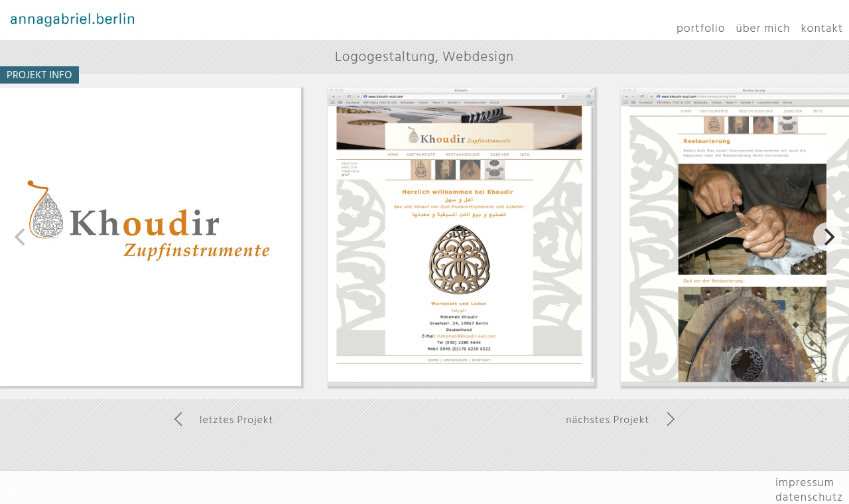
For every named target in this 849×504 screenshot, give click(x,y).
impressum (805, 482)
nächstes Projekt (608, 420)
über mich (763, 29)
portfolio (701, 29)
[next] (828, 237)
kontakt (822, 29)
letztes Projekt (236, 420)
